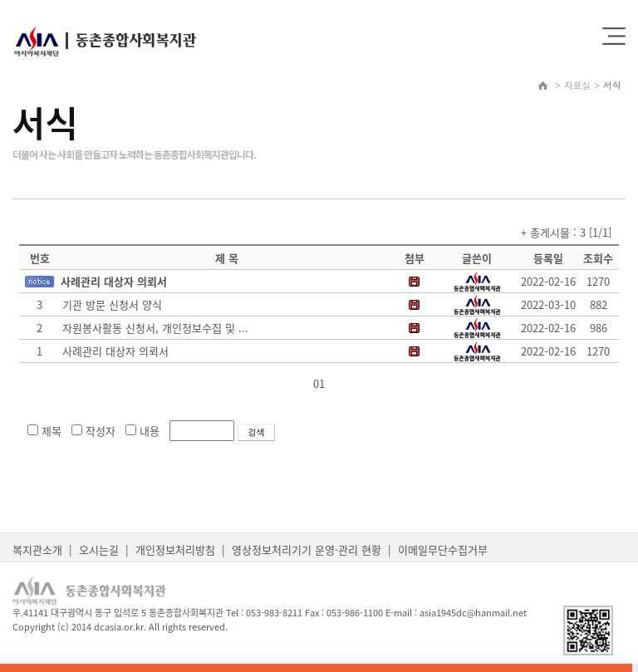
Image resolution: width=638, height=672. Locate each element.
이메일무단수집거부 (443, 549)
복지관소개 (37, 549)
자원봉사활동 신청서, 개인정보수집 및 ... (155, 328)
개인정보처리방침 (175, 549)
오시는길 (99, 549)
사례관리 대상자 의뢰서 (114, 281)
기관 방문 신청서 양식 (112, 304)
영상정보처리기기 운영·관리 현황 (307, 549)
